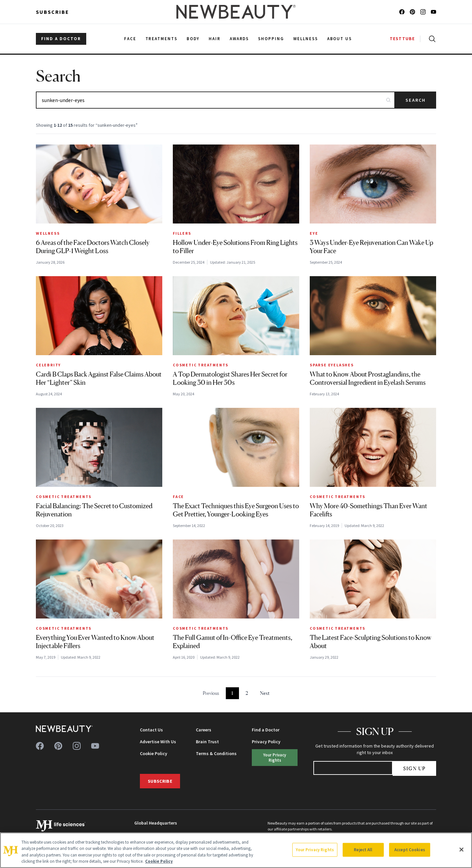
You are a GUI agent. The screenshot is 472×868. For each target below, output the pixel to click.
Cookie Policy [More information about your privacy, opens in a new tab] (159, 861)
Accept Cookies (410, 850)
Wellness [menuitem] (306, 39)
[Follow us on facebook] (402, 12)
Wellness (48, 233)
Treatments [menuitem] (162, 39)
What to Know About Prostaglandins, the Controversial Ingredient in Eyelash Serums (368, 378)
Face (178, 497)
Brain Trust (207, 742)
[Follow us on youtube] (433, 12)
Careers (204, 730)
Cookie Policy (154, 753)
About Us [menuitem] (340, 39)
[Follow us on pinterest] (412, 12)
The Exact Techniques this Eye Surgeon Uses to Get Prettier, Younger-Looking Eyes (236, 510)
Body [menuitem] (193, 39)
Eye (314, 233)
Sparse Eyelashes (332, 365)
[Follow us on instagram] (423, 12)
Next (265, 693)
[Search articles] (215, 100)
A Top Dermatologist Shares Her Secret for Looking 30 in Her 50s (230, 378)
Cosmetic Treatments (201, 365)
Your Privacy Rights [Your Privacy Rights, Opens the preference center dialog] (315, 850)
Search (416, 100)
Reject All (363, 850)
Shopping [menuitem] (271, 39)
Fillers (182, 233)
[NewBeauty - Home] (236, 12)
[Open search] (431, 39)
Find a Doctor (266, 730)
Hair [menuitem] (215, 39)
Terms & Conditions (216, 753)
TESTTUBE (402, 39)
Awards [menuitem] (239, 39)
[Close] (461, 850)
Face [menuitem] (130, 39)
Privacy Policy (266, 742)
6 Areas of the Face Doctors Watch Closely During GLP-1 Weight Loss (93, 247)
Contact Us (151, 730)
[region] (236, 850)
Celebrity (48, 365)
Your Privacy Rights (275, 757)
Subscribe (52, 12)
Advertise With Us (158, 742)
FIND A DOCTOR (61, 39)
